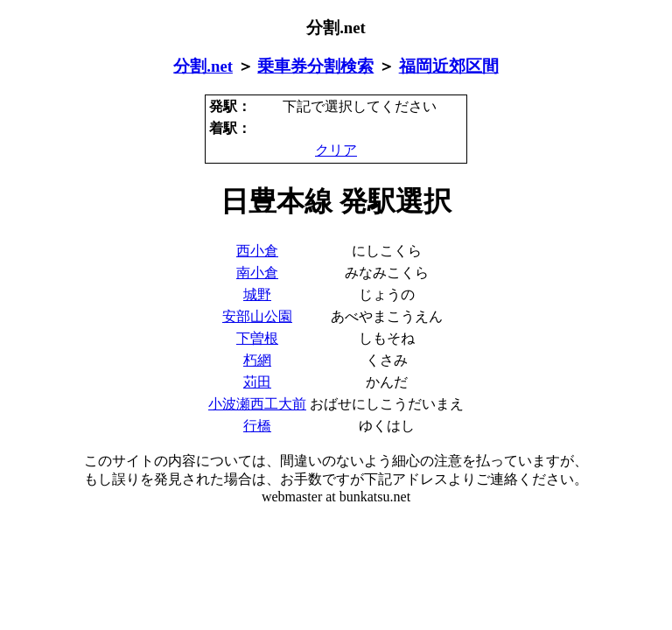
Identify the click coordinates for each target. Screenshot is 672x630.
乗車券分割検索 (315, 66)
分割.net (203, 66)
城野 (257, 294)
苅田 (257, 382)
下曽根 (257, 338)
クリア (336, 150)
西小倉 (257, 251)
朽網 (257, 360)
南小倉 (257, 273)
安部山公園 (257, 316)
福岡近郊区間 (449, 66)
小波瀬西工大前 (257, 404)
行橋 (257, 426)
